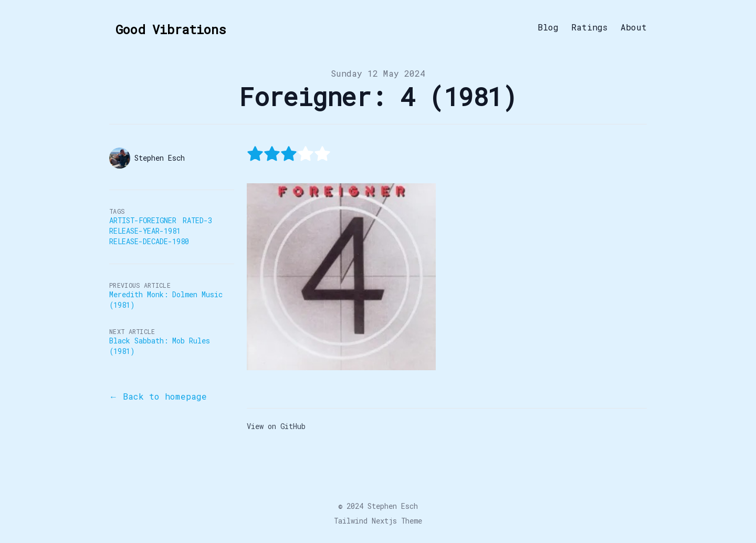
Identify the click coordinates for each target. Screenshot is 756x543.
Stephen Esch (393, 506)
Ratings (590, 27)
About (634, 27)
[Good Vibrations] (167, 27)
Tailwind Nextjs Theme (378, 521)
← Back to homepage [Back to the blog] (158, 396)
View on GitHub (276, 426)
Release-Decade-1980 (149, 241)
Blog (548, 27)
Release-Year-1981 (145, 231)
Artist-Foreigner (143, 220)
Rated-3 (197, 220)
